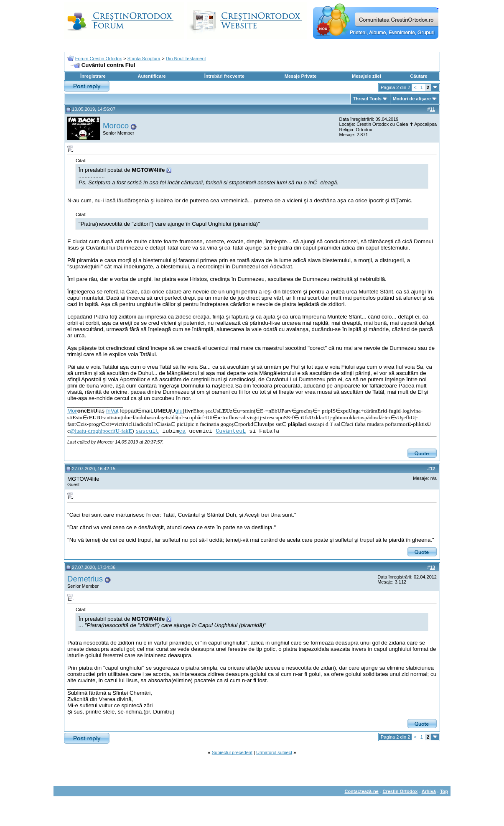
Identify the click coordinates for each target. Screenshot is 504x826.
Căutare (419, 76)
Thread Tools (367, 99)
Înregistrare (93, 76)
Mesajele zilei (367, 76)
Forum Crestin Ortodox (99, 59)
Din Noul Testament (186, 59)
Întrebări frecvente (224, 76)
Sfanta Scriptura (144, 59)
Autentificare (151, 76)
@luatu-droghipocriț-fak (101, 431)
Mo (72, 411)
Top (444, 791)
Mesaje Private (300, 76)
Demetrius (85, 579)
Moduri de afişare (412, 99)
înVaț (112, 411)
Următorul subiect (274, 752)
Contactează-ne (361, 791)
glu (179, 411)
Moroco (116, 126)
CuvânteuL (231, 431)
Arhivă (429, 791)
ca (182, 431)
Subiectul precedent (232, 752)
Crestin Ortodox (400, 791)
